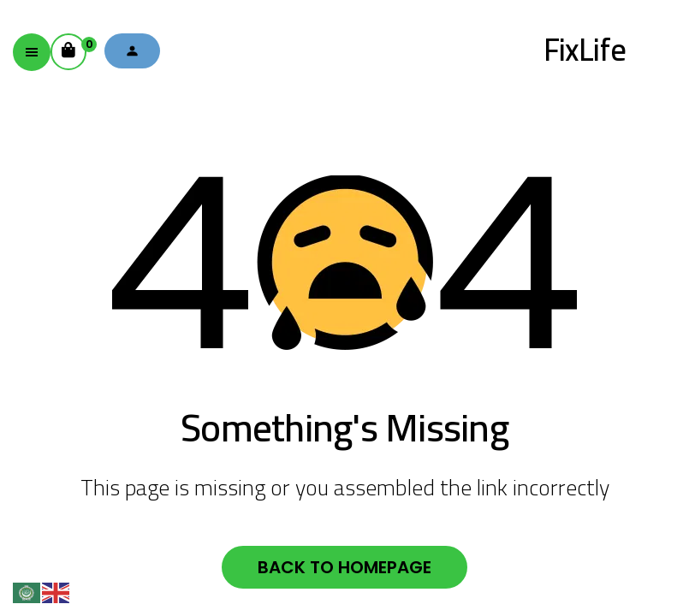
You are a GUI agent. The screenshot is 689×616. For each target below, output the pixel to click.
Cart (74, 47)
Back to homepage (344, 567)
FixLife (585, 50)
